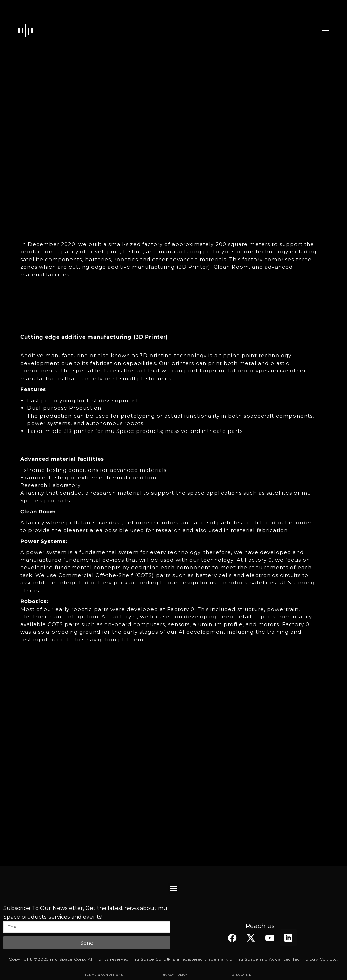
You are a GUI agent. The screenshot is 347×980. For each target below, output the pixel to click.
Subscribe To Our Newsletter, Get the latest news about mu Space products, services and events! (85, 913)
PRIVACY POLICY (173, 975)
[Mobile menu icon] (325, 31)
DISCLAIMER (243, 975)
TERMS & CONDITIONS (104, 975)
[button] (174, 888)
